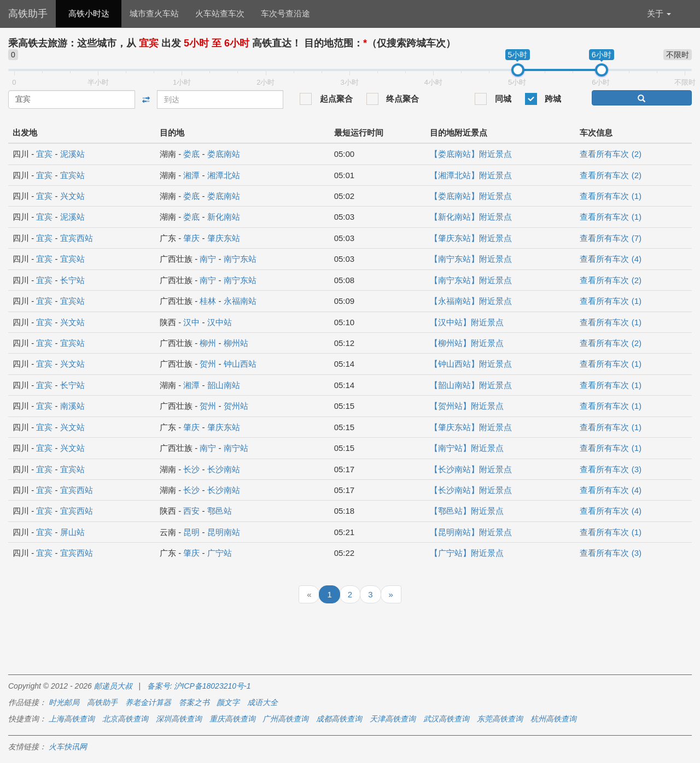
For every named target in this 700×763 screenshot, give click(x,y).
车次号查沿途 (285, 13)
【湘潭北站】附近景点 (471, 175)
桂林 (208, 301)
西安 (191, 511)
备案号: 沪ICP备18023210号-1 (199, 686)
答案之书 (194, 702)
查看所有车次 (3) (611, 469)
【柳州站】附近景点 (467, 343)
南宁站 (236, 448)
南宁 (208, 259)
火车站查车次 (220, 13)
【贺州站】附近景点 (467, 406)
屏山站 (72, 532)
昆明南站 (224, 532)
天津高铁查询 (393, 719)
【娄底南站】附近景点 (471, 154)
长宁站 (72, 280)
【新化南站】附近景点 (471, 217)
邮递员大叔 (113, 686)
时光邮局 (64, 702)
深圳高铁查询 (179, 719)
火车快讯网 (68, 747)
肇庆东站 (224, 238)
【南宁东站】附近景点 (471, 259)
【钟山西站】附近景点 (471, 364)
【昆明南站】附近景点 (471, 532)
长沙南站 (224, 469)
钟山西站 (240, 364)
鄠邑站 (220, 511)
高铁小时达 (89, 13)
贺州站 (236, 406)
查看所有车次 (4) (611, 259)
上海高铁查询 (72, 719)
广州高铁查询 (285, 719)
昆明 (191, 532)
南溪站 (72, 406)
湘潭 (191, 175)
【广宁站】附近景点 (467, 553)
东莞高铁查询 (500, 719)
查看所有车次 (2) (611, 154)
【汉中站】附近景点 (467, 322)
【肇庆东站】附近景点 (471, 238)
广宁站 (220, 553)
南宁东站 (240, 259)
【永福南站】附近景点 (471, 301)
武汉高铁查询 (446, 719)
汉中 (191, 322)
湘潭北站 (224, 175)
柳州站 (236, 343)
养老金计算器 (148, 702)
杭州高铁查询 (553, 719)
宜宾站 (72, 175)
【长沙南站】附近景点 (471, 469)
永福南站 (240, 301)
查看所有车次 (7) (611, 238)
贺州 (208, 364)
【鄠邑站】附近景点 (467, 511)
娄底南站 (224, 154)
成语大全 (262, 702)
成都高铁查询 (339, 719)
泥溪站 (72, 154)
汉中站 (220, 322)
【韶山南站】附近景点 (471, 385)
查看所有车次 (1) (611, 196)
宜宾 (44, 154)
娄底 (191, 154)
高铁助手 (28, 14)
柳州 (208, 343)
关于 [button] (659, 13)
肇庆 (191, 238)
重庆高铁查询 (232, 719)
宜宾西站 (77, 238)
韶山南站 (224, 385)
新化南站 (224, 217)
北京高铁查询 (125, 719)
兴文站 (72, 196)
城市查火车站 (154, 13)
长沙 (191, 469)
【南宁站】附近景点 (467, 448)
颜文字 (228, 702)
